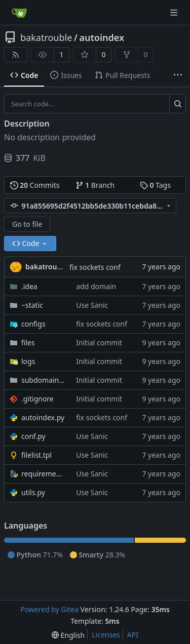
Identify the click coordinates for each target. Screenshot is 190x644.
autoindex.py (43, 417)
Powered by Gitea (49, 609)
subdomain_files (44, 380)
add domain (96, 286)
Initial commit (99, 343)
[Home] (19, 13)
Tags (155, 185)
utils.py (33, 492)
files (28, 343)
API (133, 635)
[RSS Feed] (16, 55)
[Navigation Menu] (175, 12)
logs (28, 361)
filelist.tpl (36, 455)
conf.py (33, 436)
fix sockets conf (95, 267)
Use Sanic (92, 305)
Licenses (106, 635)
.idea (29, 286)
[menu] (68, 635)
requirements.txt (44, 474)
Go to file (27, 224)
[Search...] (178, 104)
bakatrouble (46, 37)
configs (33, 324)
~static (32, 305)
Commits (35, 185)
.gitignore (37, 399)
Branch (95, 185)
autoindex (102, 37)
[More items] (178, 75)
